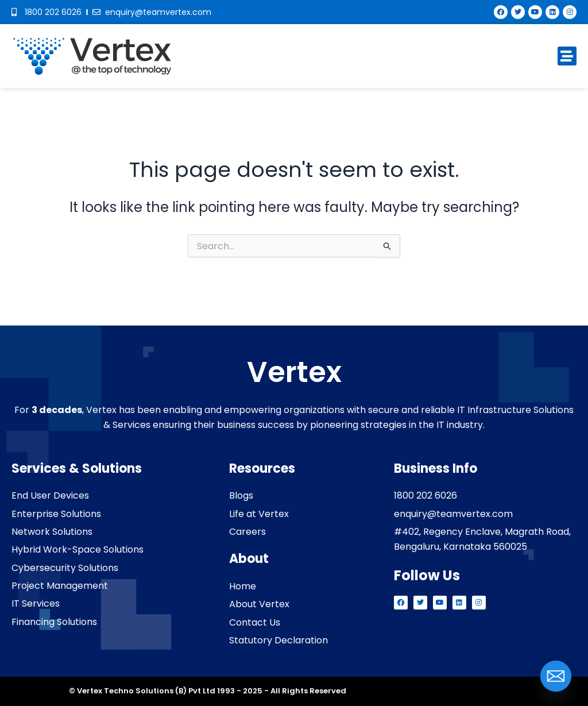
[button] (567, 56)
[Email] (556, 676)
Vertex (294, 372)
